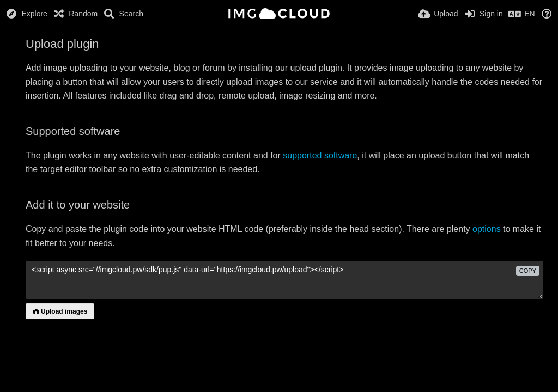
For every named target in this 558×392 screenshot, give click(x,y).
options (487, 229)
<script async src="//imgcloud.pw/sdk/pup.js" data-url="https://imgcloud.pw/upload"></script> (284, 280)
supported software (320, 155)
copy (528, 271)
